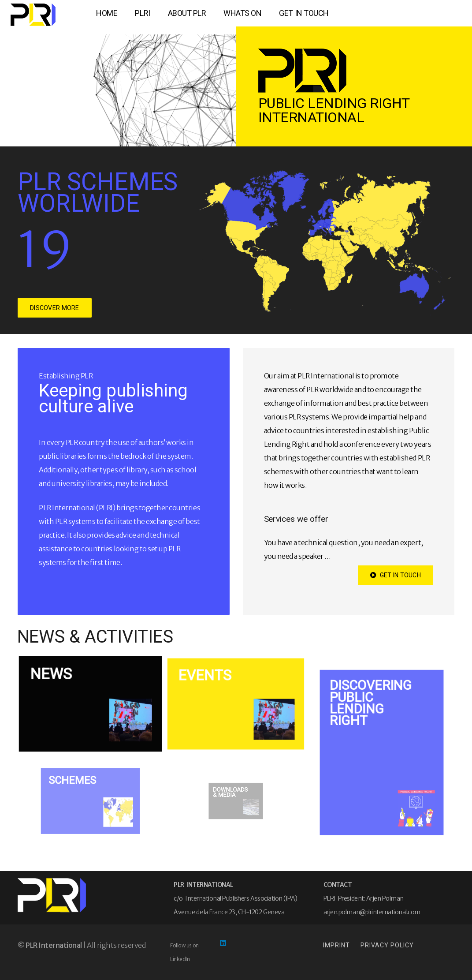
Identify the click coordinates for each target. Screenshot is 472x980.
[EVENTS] (236, 704)
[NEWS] (90, 704)
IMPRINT (336, 945)
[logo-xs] (33, 15)
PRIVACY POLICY (387, 945)
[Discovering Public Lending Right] (382, 752)
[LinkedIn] (223, 943)
